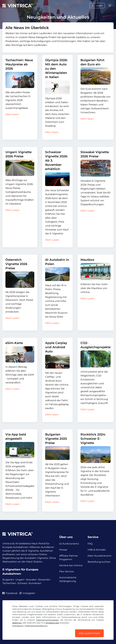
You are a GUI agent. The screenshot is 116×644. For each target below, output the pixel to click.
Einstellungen (53, 623)
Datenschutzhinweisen (47, 620)
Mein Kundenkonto (99, 556)
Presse (63, 550)
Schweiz (22, 583)
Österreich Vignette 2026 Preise (16, 264)
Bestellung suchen (99, 562)
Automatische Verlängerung (68, 579)
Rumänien (35, 583)
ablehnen (17, 623)
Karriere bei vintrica (71, 565)
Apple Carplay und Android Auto (56, 347)
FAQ (90, 544)
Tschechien (9, 583)
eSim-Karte (14, 343)
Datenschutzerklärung (36, 626)
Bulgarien (8, 580)
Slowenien (44, 580)
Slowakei (31, 580)
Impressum (18, 626)
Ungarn (20, 580)
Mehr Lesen (13, 210)
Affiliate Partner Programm (69, 558)
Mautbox (87, 260)
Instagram (27, 593)
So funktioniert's (69, 544)
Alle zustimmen (89, 633)
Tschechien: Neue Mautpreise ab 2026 (19, 64)
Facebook (10, 593)
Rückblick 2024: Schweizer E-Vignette (93, 439)
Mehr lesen (12, 114)
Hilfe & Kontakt (97, 550)
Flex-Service (67, 571)
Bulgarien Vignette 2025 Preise (56, 439)
